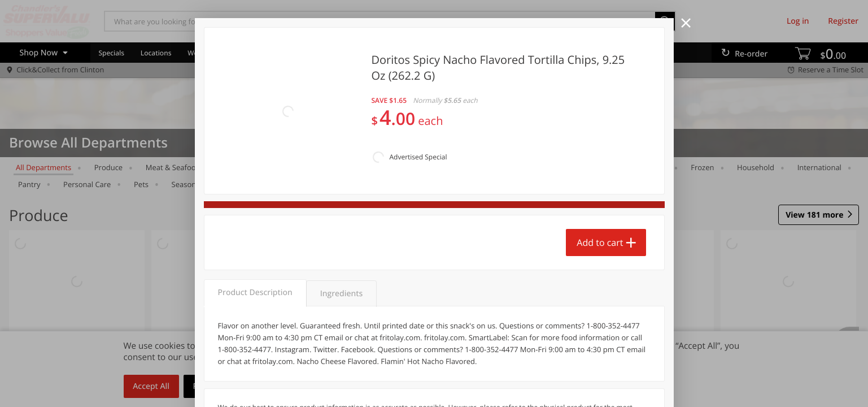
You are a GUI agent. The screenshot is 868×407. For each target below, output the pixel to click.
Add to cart (600, 187)
